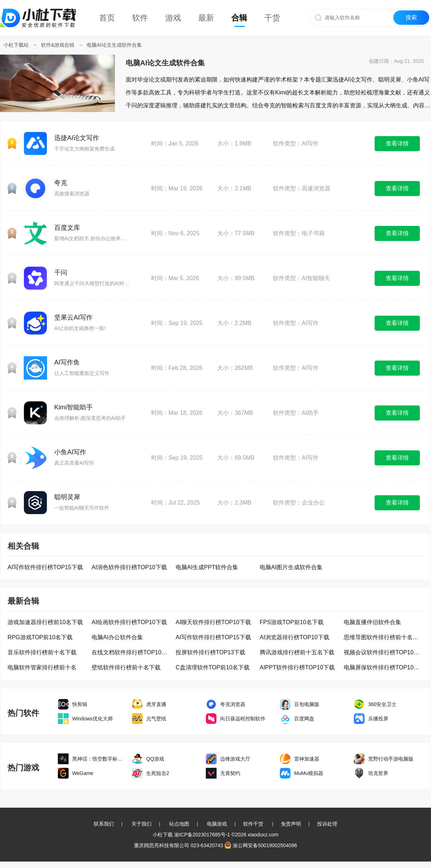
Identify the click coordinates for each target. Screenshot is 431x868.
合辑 (239, 18)
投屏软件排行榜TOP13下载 (210, 652)
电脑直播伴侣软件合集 (372, 622)
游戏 (173, 18)
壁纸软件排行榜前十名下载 (126, 667)
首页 (107, 18)
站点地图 (179, 824)
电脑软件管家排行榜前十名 (42, 667)
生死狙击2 (158, 773)
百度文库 (67, 228)
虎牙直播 (156, 704)
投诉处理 (327, 824)
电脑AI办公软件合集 (117, 637)
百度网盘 (304, 719)
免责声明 (291, 824)
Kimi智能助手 (73, 407)
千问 (61, 273)
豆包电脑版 (307, 704)
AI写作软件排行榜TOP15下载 (45, 567)
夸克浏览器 (233, 704)
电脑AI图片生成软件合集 (291, 567)
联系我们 (104, 824)
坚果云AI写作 (73, 317)
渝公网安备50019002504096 (261, 845)
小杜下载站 (16, 45)
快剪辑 (80, 704)
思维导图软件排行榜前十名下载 (383, 637)
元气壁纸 (156, 719)
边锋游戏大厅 (235, 759)
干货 (272, 18)
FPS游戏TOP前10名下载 (292, 622)
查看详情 (397, 143)
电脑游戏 (217, 824)
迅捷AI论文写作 (77, 138)
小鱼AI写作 (70, 452)
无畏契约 (230, 773)
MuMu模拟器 (309, 773)
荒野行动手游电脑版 (391, 759)
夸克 (61, 183)
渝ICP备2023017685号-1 (202, 835)
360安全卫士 (382, 704)
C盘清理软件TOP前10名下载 (213, 667)
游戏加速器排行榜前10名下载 (45, 622)
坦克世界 (378, 773)
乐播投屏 (378, 719)
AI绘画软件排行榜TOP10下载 (129, 622)
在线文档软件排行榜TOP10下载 (131, 652)
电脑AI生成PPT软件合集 (207, 567)
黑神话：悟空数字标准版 (99, 759)
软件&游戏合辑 (58, 45)
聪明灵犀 (67, 497)
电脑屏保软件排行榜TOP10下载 (383, 667)
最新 (206, 18)
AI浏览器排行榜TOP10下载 (295, 637)
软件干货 (253, 824)
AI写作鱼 (67, 362)
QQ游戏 (155, 759)
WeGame (83, 773)
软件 (140, 18)
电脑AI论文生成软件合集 (114, 45)
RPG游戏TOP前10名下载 (40, 637)
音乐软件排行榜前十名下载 (42, 652)
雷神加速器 (307, 759)
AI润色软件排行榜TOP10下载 (129, 567)
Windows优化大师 (92, 719)
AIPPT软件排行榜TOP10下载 (297, 667)
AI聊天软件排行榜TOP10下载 (213, 622)
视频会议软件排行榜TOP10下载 (383, 652)
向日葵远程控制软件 (243, 719)
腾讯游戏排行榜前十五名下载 (297, 652)
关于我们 (142, 824)
